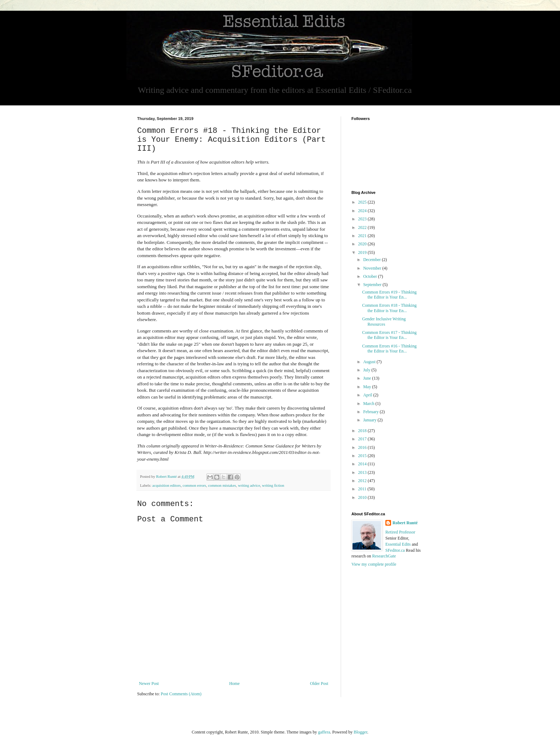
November (373, 268)
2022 (363, 227)
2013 (363, 472)
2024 (363, 211)
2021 (363, 236)
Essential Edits (398, 544)
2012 (363, 481)
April (368, 395)
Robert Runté (405, 523)
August (370, 362)
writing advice (249, 485)
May (368, 387)
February (371, 412)
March (369, 404)
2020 (363, 244)
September (373, 285)
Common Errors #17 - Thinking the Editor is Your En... (389, 335)
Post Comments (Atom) (181, 694)
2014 (363, 464)
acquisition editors (166, 485)
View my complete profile (374, 564)
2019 (363, 252)
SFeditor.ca (395, 550)
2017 (363, 439)
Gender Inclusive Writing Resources (384, 321)
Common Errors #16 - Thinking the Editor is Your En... (389, 349)
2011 (363, 489)
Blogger (360, 732)
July (367, 370)
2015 (363, 456)
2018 (363, 431)
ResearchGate (384, 556)
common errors (194, 485)
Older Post (319, 684)
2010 (363, 497)
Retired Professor (400, 532)
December (372, 260)
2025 (363, 202)
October (371, 276)
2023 (363, 219)
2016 (363, 447)
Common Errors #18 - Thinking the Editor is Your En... (389, 308)
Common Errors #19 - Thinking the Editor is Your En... (389, 295)
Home (234, 684)
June (368, 378)
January (370, 420)
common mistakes (222, 485)
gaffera (324, 732)
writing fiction (273, 485)
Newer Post (149, 684)
